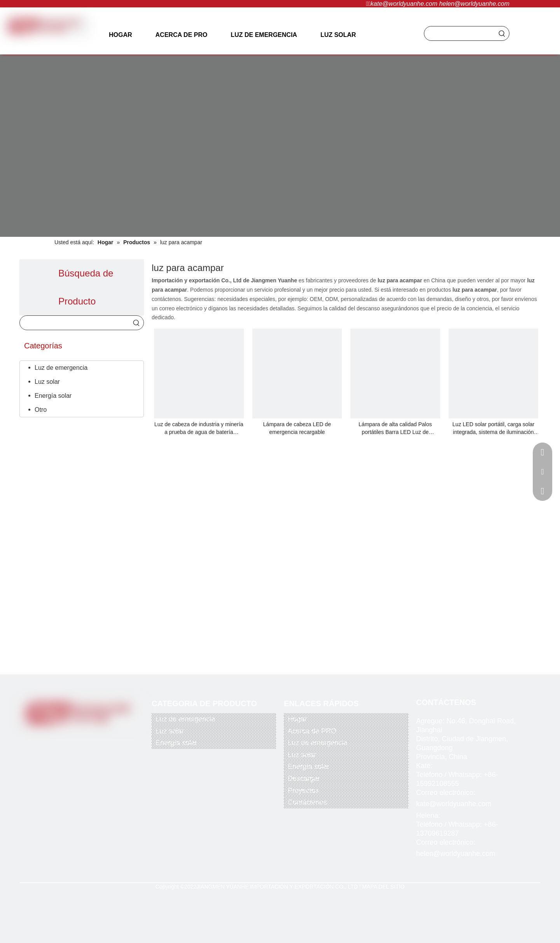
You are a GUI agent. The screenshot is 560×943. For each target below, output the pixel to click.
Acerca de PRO (312, 731)
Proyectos (303, 791)
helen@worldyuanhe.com (474, 4)
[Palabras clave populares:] (502, 33)
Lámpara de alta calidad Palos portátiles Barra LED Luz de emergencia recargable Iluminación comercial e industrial (395, 429)
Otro (41, 410)
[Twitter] (68, 738)
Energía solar (53, 396)
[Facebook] (52, 738)
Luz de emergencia (61, 368)
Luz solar (47, 382)
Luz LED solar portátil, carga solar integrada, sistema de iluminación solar (493, 429)
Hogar (297, 719)
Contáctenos (307, 802)
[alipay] (107, 775)
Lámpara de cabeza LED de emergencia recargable (297, 428)
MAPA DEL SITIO (383, 887)
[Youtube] (84, 738)
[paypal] (46, 775)
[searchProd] (460, 33)
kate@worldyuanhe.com (404, 4)
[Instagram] (99, 738)
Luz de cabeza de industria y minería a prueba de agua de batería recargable (199, 429)
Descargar (304, 779)
